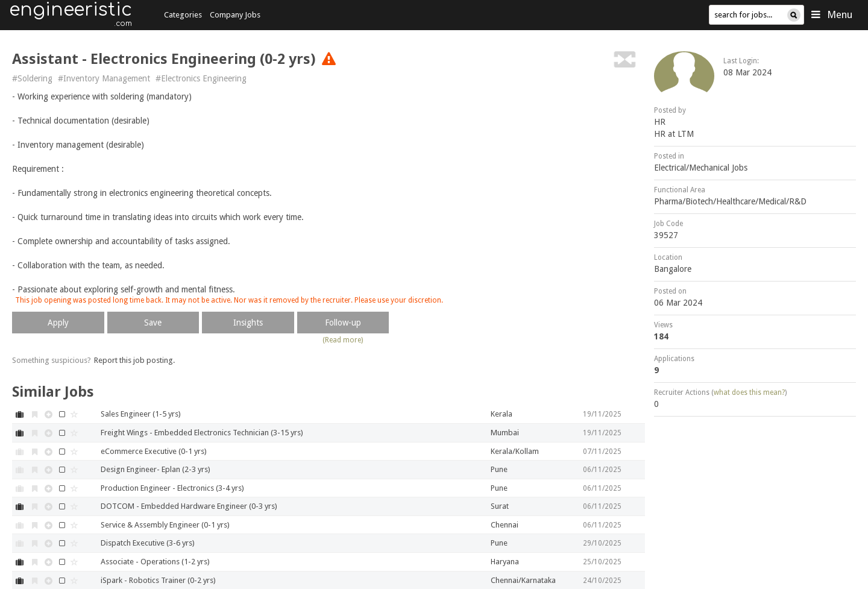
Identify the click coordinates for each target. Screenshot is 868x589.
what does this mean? (749, 392)
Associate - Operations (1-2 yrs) (155, 562)
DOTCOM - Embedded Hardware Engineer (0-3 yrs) (189, 506)
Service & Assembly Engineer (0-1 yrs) (165, 525)
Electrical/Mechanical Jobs (701, 168)
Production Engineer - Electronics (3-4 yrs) (172, 488)
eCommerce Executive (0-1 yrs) (154, 451)
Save (153, 323)
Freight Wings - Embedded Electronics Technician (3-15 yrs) (202, 433)
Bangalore (673, 269)
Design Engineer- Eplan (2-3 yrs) (156, 469)
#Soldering (32, 78)
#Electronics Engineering (201, 78)
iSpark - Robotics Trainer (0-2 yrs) (158, 580)
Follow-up (343, 323)
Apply (58, 323)
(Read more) (343, 340)
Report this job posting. (134, 360)
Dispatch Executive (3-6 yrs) (148, 543)
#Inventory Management (104, 78)
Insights (248, 323)
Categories (183, 15)
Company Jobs (235, 15)
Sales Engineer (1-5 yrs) (141, 414)
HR (660, 122)
